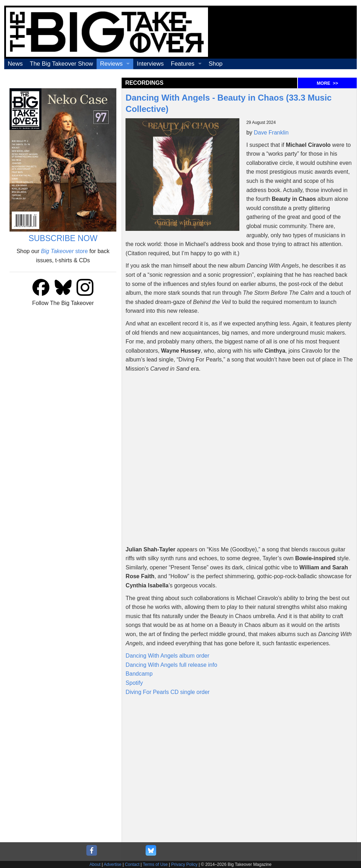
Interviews (150, 64)
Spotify (134, 683)
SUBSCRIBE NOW (63, 238)
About (95, 864)
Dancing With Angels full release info (171, 665)
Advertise (112, 864)
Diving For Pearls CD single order (167, 692)
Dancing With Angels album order (167, 656)
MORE (327, 83)
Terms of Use (155, 864)
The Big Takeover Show (62, 64)
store (64, 251)
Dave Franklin (271, 133)
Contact (132, 864)
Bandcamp (139, 674)
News (15, 64)
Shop (216, 64)
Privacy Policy (185, 864)
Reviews (111, 64)
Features (183, 64)
